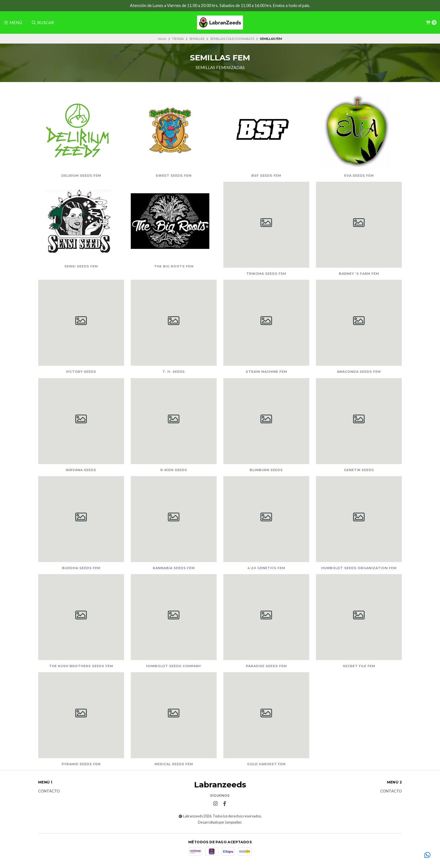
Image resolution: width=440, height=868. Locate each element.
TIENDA (178, 39)
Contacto (49, 791)
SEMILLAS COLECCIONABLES (232, 39)
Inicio (162, 39)
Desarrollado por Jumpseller (220, 822)
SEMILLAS (197, 39)
